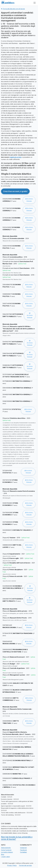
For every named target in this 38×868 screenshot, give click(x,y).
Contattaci (23, 852)
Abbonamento (6, 848)
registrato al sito (16, 157)
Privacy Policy (12, 865)
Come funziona (6, 850)
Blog (3, 854)
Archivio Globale (29, 200)
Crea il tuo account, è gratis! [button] (15, 191)
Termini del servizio (25, 865)
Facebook (23, 850)
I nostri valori (5, 857)
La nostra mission (7, 852)
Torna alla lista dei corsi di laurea (13, 9)
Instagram (23, 848)
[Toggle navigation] (35, 3)
